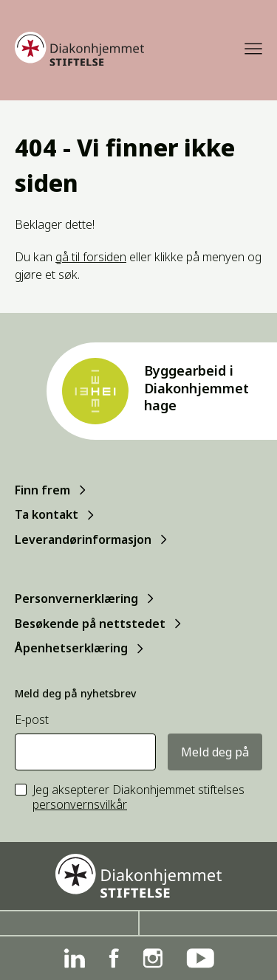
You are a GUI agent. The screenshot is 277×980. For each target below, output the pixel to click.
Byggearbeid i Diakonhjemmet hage (196, 388)
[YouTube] (200, 958)
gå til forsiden (91, 257)
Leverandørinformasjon (83, 539)
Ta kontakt (47, 514)
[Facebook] (114, 958)
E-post (32, 720)
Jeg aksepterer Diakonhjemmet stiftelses (138, 798)
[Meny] (253, 49)
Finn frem (42, 490)
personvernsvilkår (80, 804)
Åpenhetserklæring (71, 648)
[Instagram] (153, 958)
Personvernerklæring (76, 598)
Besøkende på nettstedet (90, 624)
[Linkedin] (74, 958)
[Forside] (79, 49)
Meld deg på (215, 752)
